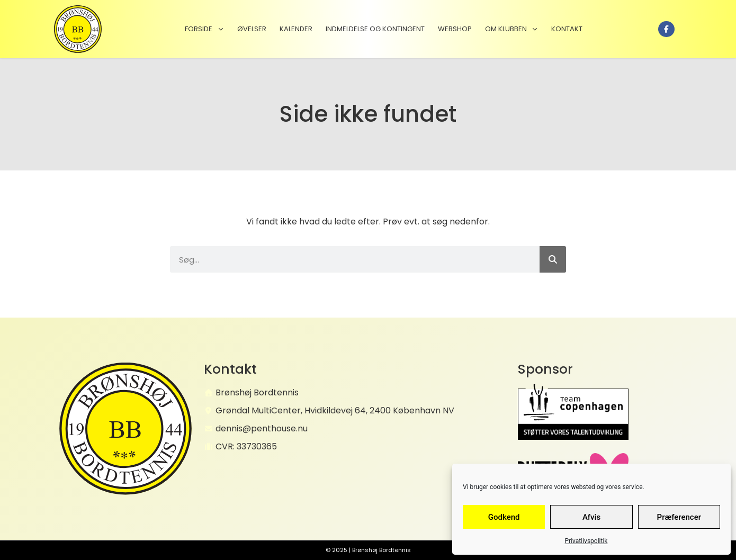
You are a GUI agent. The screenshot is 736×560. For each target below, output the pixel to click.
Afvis (591, 517)
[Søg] (553, 259)
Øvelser (252, 29)
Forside (204, 29)
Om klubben (511, 29)
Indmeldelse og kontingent (375, 29)
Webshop (455, 29)
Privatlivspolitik (586, 541)
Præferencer (679, 517)
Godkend (504, 517)
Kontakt (567, 29)
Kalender (296, 29)
